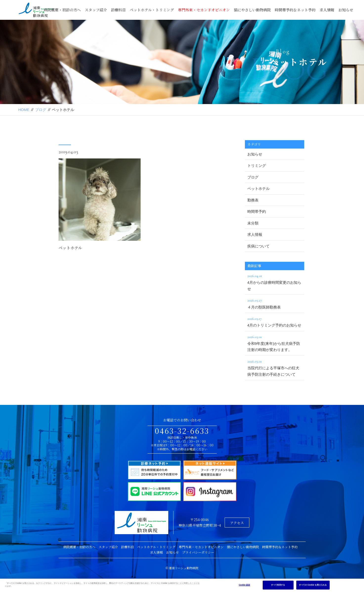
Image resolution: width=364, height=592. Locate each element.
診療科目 (118, 10)
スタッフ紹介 (96, 10)
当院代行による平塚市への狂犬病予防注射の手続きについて (275, 367)
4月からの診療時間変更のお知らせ (275, 282)
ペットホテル (70, 248)
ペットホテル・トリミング (152, 10)
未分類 (253, 223)
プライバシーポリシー (198, 552)
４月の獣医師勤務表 (275, 303)
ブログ (41, 110)
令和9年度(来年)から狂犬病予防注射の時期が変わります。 (275, 343)
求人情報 (327, 10)
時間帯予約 (257, 211)
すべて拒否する (278, 585)
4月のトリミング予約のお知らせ (275, 321)
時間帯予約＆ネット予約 (295, 10)
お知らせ (346, 10)
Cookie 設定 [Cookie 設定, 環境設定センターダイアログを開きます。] (244, 585)
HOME (24, 110)
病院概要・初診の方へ (62, 10)
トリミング (257, 165)
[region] (182, 585)
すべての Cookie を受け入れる (313, 585)
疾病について (258, 246)
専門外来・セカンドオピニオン (204, 10)
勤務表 (253, 200)
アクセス (237, 523)
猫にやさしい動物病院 (252, 10)
